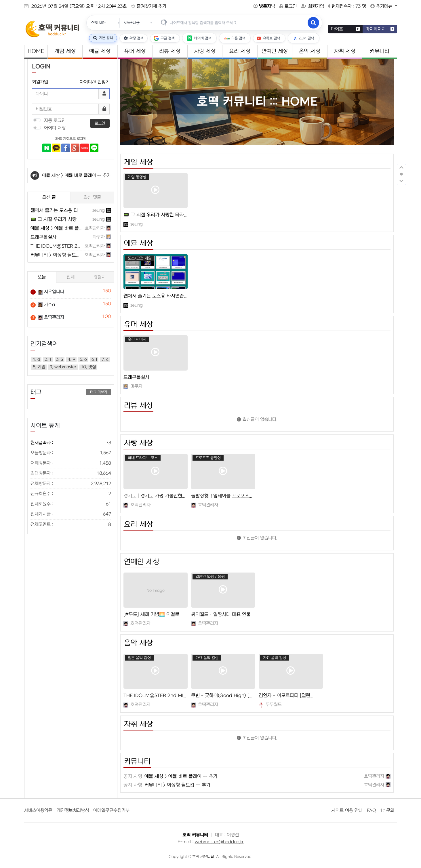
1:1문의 (387, 810)
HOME (36, 51)
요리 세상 (240, 51)
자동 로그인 (54, 121)
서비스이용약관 (38, 810)
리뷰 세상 (170, 51)
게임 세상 (65, 51)
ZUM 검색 (303, 38)
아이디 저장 (54, 128)
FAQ (371, 810)
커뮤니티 (380, 51)
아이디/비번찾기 (95, 82)
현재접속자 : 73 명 (347, 6)
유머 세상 (135, 51)
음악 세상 (310, 51)
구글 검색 (164, 38)
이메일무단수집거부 (111, 810)
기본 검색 (103, 38)
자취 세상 (345, 51)
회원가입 (313, 6)
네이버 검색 (199, 38)
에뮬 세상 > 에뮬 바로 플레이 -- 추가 (76, 175)
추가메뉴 (378, 6)
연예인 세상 (275, 51)
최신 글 (49, 197)
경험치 (100, 277)
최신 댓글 (92, 197)
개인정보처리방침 (73, 810)
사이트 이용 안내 (347, 810)
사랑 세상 (205, 51)
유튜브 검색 (268, 38)
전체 (71, 277)
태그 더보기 (99, 392)
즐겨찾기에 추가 (149, 6)
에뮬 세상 (100, 51)
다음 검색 (234, 38)
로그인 (288, 6)
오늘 (42, 277)
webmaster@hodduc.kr (219, 842)
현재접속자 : (71, 443)
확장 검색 (134, 38)
